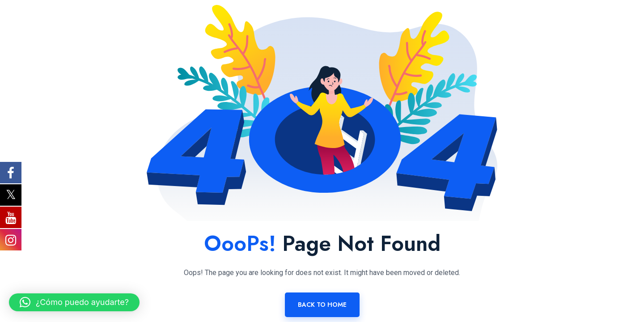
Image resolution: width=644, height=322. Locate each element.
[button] (74, 302)
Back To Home (322, 305)
